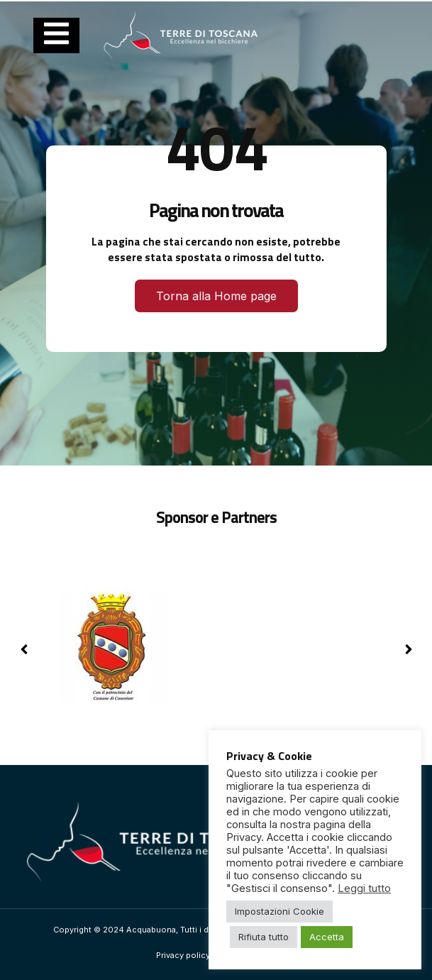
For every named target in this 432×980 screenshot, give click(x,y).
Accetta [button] (327, 937)
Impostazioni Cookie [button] (279, 911)
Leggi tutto (364, 888)
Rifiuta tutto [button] (264, 937)
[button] (408, 649)
